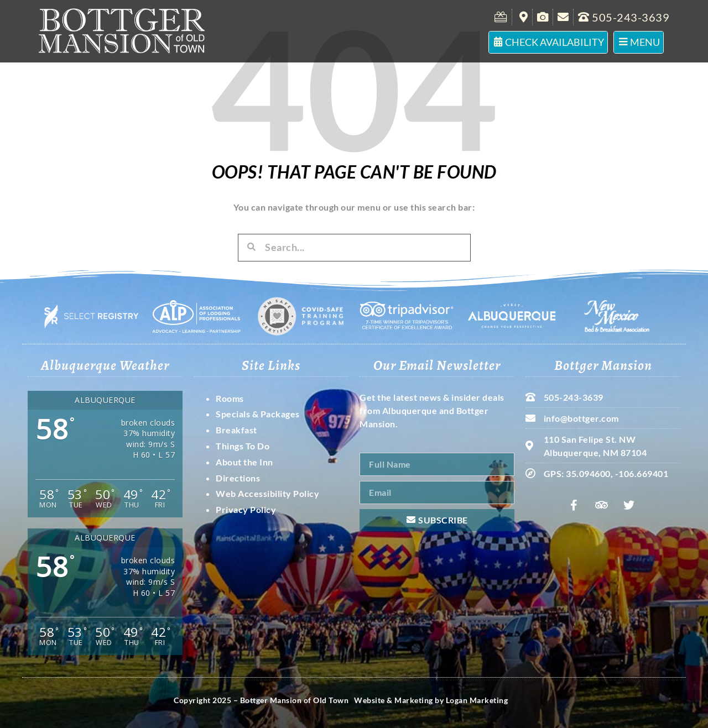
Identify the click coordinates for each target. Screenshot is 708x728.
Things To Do (243, 446)
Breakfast (236, 430)
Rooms (230, 398)
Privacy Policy (246, 509)
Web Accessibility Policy (267, 493)
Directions (238, 478)
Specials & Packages (258, 414)
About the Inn (244, 462)
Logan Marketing (477, 700)
